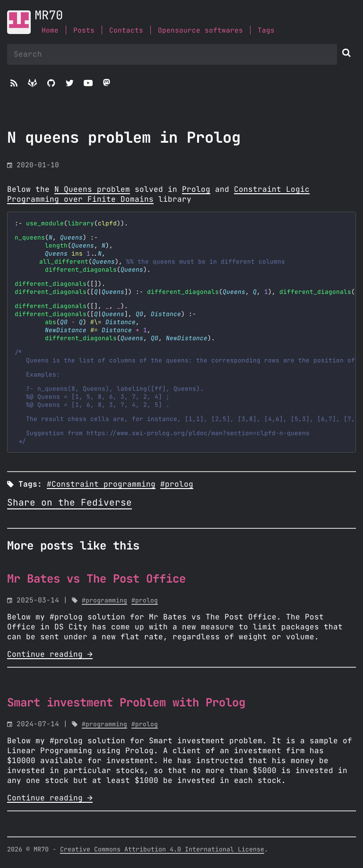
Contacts (126, 30)
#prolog (177, 484)
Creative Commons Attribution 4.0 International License (162, 850)
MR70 (49, 16)
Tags (266, 30)
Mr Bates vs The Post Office (96, 579)
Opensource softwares (200, 30)
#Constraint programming (101, 484)
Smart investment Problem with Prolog (126, 703)
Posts (84, 30)
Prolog (196, 189)
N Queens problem (92, 189)
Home (50, 30)
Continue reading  (50, 654)
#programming (104, 601)
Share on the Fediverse (69, 503)
